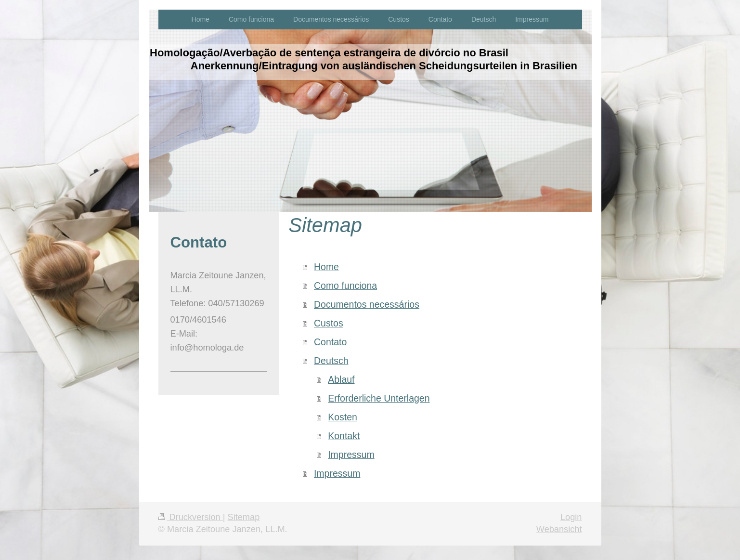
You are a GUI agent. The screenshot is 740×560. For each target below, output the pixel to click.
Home (326, 267)
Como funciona (345, 286)
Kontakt (344, 436)
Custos (329, 323)
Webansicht (559, 529)
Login (571, 517)
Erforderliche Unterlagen (379, 398)
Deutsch (331, 361)
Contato (330, 342)
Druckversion (191, 517)
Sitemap (244, 517)
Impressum (351, 455)
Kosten (343, 417)
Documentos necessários (367, 304)
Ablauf (341, 379)
